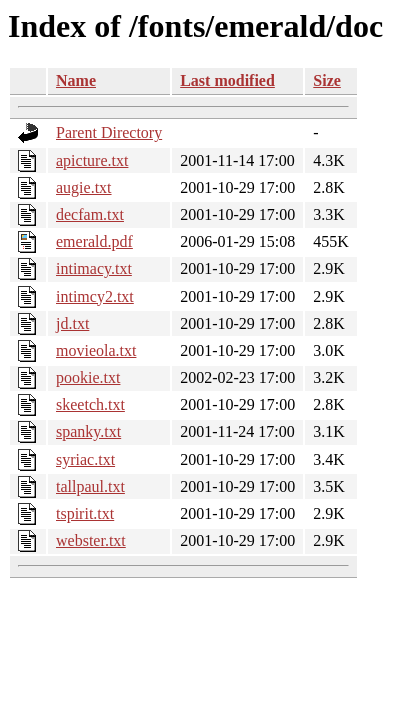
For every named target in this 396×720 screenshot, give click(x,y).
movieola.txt (96, 350)
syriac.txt (85, 459)
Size (327, 80)
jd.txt (72, 323)
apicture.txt (92, 160)
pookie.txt (88, 377)
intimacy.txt (94, 268)
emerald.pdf (94, 241)
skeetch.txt (90, 404)
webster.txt (91, 540)
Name (76, 80)
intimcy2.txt (95, 296)
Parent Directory (109, 132)
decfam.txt (90, 214)
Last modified (227, 80)
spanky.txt (88, 431)
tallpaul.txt (90, 486)
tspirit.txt (85, 513)
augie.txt (84, 187)
